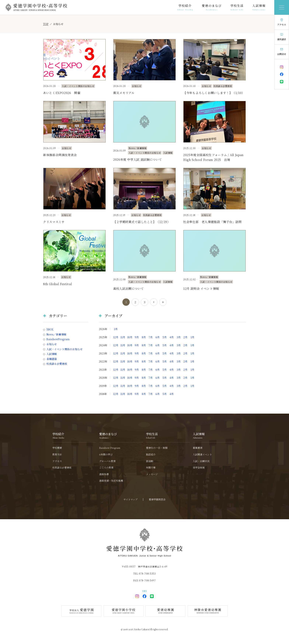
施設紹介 (151, 455)
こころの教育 (106, 468)
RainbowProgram (58, 339)
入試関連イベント (202, 455)
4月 (172, 337)
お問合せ (282, 54)
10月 (130, 337)
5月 (165, 337)
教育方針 (57, 455)
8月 (144, 337)
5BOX (50, 329)
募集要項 (198, 448)
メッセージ (152, 474)
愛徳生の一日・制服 (157, 448)
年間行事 (151, 468)
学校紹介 (185, 6)
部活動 (150, 461)
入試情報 (259, 6)
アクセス (282, 24)
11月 (123, 337)
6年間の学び (106, 455)
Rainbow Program (110, 448)
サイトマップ (130, 499)
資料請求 (282, 39)
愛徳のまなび (212, 6)
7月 (151, 337)
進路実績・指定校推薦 (111, 481)
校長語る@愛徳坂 (62, 468)
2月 (185, 337)
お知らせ (52, 344)
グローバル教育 (107, 461)
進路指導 (104, 474)
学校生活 (237, 6)
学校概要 (57, 448)
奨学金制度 (199, 468)
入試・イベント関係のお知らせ (65, 349)
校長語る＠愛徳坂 (57, 364)
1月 (116, 329)
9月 (137, 337)
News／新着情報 (56, 334)
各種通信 (52, 359)
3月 (179, 337)
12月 (116, 337)
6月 (158, 337)
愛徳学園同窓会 (157, 499)
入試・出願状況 (201, 461)
